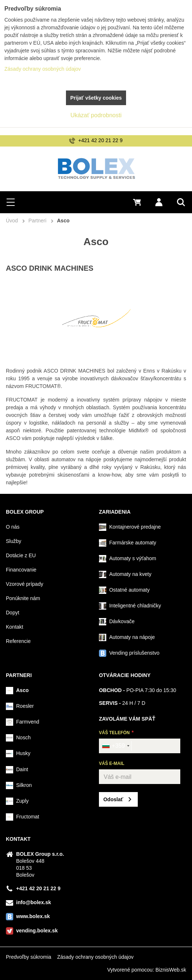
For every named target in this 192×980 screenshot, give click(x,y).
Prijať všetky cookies (96, 98)
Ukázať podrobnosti (96, 115)
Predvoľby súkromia (29, 957)
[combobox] (115, 746)
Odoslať (113, 799)
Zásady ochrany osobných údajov (95, 957)
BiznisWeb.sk (171, 970)
